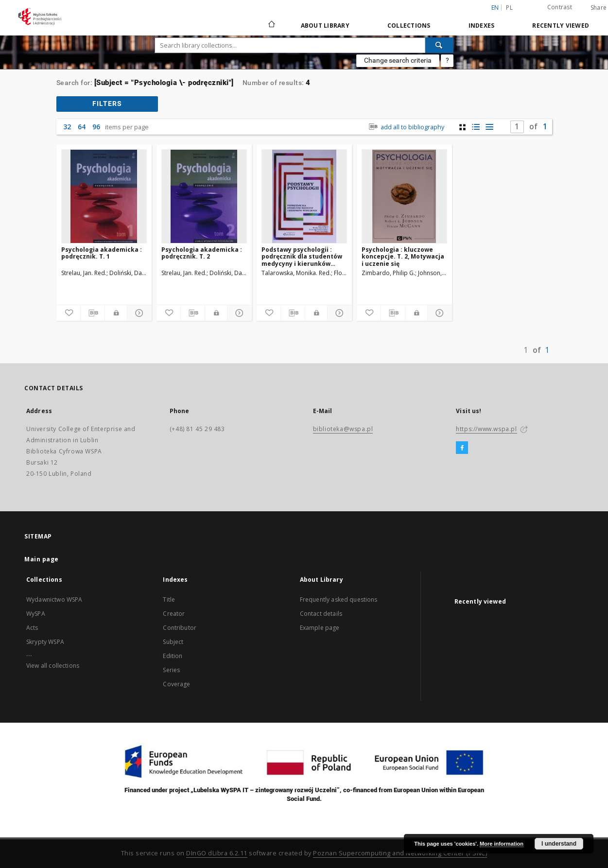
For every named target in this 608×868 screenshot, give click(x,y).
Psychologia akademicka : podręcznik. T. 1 (102, 253)
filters (107, 104)
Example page (320, 628)
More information (502, 844)
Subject (173, 642)
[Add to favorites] (68, 313)
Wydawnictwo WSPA (54, 599)
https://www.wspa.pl (486, 429)
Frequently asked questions (339, 599)
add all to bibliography (405, 127)
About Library (325, 26)
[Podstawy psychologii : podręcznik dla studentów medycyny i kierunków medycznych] (304, 196)
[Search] (439, 45)
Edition (173, 656)
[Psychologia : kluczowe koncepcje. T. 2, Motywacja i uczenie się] (404, 196)
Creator (174, 614)
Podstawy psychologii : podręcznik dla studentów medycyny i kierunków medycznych (302, 256)
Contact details (321, 614)
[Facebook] (462, 448)
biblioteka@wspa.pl (343, 429)
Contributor (180, 628)
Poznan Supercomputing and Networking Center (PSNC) (400, 853)
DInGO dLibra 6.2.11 (217, 853)
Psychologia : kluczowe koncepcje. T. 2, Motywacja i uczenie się (403, 256)
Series (171, 670)
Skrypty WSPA (45, 642)
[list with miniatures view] (476, 127)
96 (96, 127)
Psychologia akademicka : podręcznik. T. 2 (202, 253)
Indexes (482, 26)
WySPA (36, 614)
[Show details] (138, 313)
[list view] (490, 127)
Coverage (176, 684)
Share (599, 8)
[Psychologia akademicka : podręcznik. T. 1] (104, 196)
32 (67, 127)
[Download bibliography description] (93, 313)
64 (82, 127)
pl (509, 8)
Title (169, 599)
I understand (559, 844)
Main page (42, 559)
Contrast (560, 7)
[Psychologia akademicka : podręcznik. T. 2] (204, 196)
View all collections (53, 666)
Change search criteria (398, 60)
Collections (409, 26)
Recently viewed (561, 26)
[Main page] (271, 25)
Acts (32, 628)
